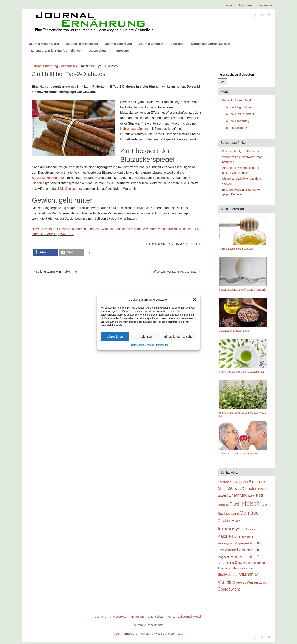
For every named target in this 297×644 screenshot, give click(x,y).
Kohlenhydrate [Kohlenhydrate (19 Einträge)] (226, 543)
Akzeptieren (115, 337)
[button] (194, 299)
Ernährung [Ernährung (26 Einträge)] (238, 495)
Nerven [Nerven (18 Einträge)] (221, 563)
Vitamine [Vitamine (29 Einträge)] (226, 582)
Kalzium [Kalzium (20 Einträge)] (239, 537)
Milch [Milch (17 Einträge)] (236, 557)
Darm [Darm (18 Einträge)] (238, 489)
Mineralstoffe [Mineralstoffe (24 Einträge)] (250, 557)
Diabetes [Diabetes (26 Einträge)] (250, 489)
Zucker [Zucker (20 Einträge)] (263, 583)
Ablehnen (146, 337)
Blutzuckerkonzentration (49, 178)
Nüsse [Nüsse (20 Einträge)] (230, 563)
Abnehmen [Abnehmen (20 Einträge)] (224, 482)
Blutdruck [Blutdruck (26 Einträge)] (257, 482)
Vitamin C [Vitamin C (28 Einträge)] (248, 574)
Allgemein (68, 66)
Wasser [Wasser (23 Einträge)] (252, 582)
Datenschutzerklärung (143, 345)
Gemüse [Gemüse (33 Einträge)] (249, 513)
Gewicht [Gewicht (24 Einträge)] (224, 521)
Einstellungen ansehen (179, 337)
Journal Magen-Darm (44, 44)
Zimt (126, 167)
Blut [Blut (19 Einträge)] (246, 482)
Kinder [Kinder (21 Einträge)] (249, 537)
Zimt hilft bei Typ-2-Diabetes (240, 151)
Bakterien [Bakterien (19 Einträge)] (237, 482)
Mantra (160, 634)
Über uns (229, 5)
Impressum (162, 345)
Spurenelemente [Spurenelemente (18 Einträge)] (246, 568)
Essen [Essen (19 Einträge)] (252, 496)
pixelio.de (193, 244)
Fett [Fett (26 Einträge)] (259, 495)
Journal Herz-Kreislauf (82, 44)
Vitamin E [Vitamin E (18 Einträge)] (241, 583)
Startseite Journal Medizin (238, 100)
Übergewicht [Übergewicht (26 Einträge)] (229, 589)
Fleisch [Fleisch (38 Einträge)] (251, 503)
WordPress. (175, 634)
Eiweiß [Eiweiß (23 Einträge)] (223, 495)
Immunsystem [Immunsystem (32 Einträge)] (233, 529)
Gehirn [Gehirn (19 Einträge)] (235, 514)
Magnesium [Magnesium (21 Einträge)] (225, 557)
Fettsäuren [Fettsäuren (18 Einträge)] (223, 505)
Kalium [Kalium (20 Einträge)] (254, 529)
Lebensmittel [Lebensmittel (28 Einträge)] (249, 550)
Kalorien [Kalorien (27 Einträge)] (225, 536)
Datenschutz (97, 51)
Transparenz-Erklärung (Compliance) (55, 51)
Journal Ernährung (119, 44)
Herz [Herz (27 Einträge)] (236, 521)
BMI (140, 208)
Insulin (110, 183)
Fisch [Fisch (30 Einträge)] (235, 504)
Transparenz (247, 5)
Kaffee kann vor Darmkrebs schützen (176, 272)
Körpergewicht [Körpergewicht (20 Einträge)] (244, 543)
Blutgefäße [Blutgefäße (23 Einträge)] (226, 489)
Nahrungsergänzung (134, 129)
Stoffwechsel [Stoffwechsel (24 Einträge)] (228, 575)
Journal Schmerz (151, 44)
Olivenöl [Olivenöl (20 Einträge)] (248, 563)
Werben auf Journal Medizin (210, 44)
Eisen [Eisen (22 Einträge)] (262, 489)
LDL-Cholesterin (70, 189)
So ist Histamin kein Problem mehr (57, 272)
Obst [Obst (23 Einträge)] (238, 563)
